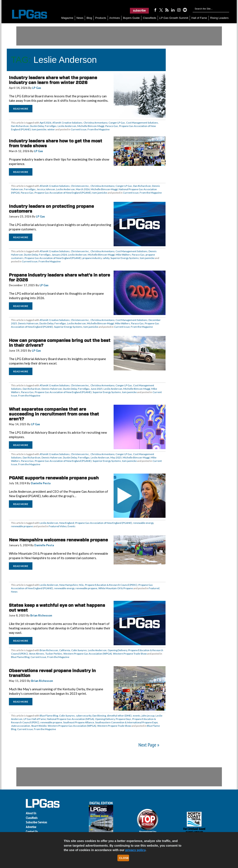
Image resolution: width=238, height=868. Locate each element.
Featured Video (58, 526)
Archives (115, 18)
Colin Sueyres (79, 650)
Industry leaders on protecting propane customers (51, 209)
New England (67, 523)
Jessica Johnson (46, 189)
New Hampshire (69, 585)
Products (101, 18)
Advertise (31, 827)
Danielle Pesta (41, 483)
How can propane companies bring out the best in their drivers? (60, 343)
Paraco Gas (112, 126)
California (65, 650)
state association (21, 726)
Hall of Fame (199, 18)
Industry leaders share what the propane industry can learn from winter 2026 (53, 80)
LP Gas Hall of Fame (35, 719)
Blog (89, 18)
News (80, 18)
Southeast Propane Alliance (79, 722)
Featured (154, 588)
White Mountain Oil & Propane (116, 588)
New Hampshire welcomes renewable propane (58, 540)
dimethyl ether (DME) (119, 716)
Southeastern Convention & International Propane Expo (126, 722)
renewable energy (143, 523)
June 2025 (97, 389)
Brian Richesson (41, 615)
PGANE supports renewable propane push (54, 478)
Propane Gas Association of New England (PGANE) (63, 193)
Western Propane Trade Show (130, 654)
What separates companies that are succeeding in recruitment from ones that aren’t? (54, 414)
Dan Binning (99, 716)
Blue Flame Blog (20, 657)
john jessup (148, 716)
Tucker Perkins (54, 654)
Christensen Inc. (80, 186)
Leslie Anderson (67, 126)
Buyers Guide (131, 18)
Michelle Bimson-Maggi (91, 126)
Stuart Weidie (39, 726)
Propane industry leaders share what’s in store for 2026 (59, 277)
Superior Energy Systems (125, 258)
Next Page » (149, 745)
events (137, 716)
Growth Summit (174, 18)
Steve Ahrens (37, 654)
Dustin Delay (37, 126)
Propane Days (123, 719)
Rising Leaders (219, 18)
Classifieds (150, 18)
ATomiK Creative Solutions (67, 123)
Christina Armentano (95, 123)
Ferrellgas (51, 126)
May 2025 (116, 457)
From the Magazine (99, 129)
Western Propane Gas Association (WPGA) (88, 654)
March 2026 (83, 189)
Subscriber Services (36, 822)
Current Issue (79, 129)
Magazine (67, 18)
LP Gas (37, 88)
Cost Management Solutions (142, 123)
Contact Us (32, 832)
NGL (81, 585)
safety (106, 258)
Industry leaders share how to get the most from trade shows (56, 143)
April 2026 (45, 123)
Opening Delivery (117, 650)
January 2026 (59, 255)
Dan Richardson (20, 126)
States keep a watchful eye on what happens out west (57, 608)
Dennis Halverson (28, 323)
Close (124, 858)
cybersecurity (84, 716)
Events (72, 526)
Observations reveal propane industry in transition (52, 673)
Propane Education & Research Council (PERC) (111, 585)
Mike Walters (123, 255)
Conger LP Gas (117, 123)
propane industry (92, 258)
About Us (31, 813)
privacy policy (135, 850)
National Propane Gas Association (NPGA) (70, 719)
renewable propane (22, 526)
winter (51, 129)
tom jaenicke (39, 129)
